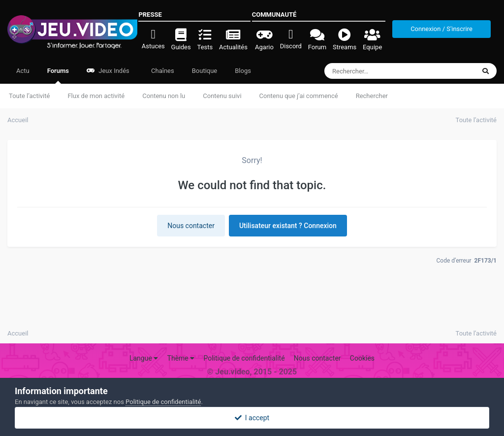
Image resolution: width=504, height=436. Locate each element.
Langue (144, 358)
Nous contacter (191, 226)
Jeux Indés (108, 71)
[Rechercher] (373, 71)
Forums (58, 75)
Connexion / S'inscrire (441, 29)
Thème (181, 358)
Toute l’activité (29, 96)
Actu (23, 71)
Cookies (362, 358)
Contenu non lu (164, 96)
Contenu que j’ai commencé (299, 96)
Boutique (205, 71)
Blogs (243, 71)
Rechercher (372, 96)
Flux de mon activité (96, 96)
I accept (252, 418)
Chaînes (162, 71)
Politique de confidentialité (244, 358)
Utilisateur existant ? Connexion (288, 226)
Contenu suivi (222, 96)
